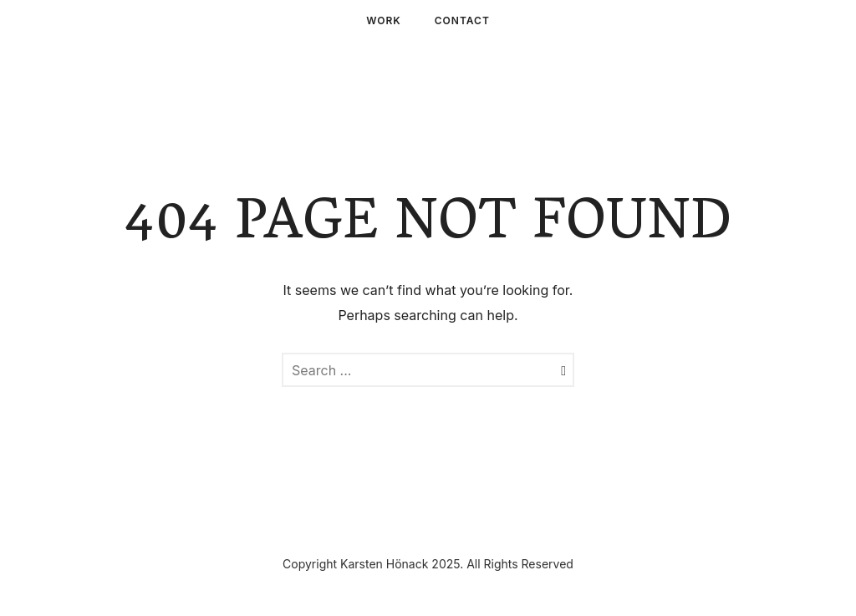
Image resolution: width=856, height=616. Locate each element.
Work (384, 20)
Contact (462, 20)
